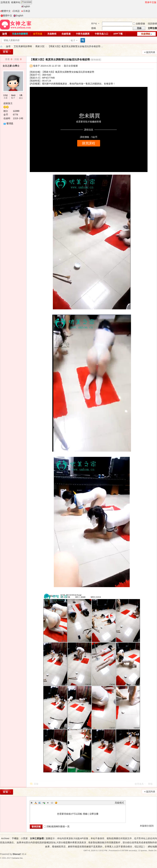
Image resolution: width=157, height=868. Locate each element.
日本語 (16, 11)
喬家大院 (40, 46)
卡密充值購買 (83, 34)
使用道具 (139, 784)
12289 (16, 111)
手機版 (15, 838)
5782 (6, 95)
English (26, 6)
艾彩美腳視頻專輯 (23, 46)
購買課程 (89, 143)
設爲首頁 (5, 2)
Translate (26, 2)
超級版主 (8, 103)
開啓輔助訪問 (143, 2)
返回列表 (151, 52)
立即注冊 (152, 28)
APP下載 (118, 34)
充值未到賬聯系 (20, 34)
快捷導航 (146, 34)
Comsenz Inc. (17, 858)
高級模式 (119, 803)
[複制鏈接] (96, 60)
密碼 (94, 28)
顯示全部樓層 (71, 66)
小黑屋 (24, 838)
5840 (13, 95)
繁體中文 (6, 11)
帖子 (73, 40)
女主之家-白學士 (11, 66)
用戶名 (94, 24)
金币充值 (38, 34)
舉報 (150, 784)
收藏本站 (16, 2)
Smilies (56, 803)
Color (36, 803)
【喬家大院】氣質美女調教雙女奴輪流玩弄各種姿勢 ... (75, 46)
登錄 (85, 814)
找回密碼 (152, 24)
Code (52, 803)
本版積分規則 (147, 826)
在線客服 (66, 34)
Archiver (5, 838)
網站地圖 (152, 847)
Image (40, 803)
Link (44, 803)
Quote (48, 803)
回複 (36, 784)
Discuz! (17, 854)
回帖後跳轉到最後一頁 (57, 826)
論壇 (8, 46)
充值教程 (52, 34)
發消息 (10, 123)
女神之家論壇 (1, 46)
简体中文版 (151, 2)
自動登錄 (139, 24)
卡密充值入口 (101, 34)
